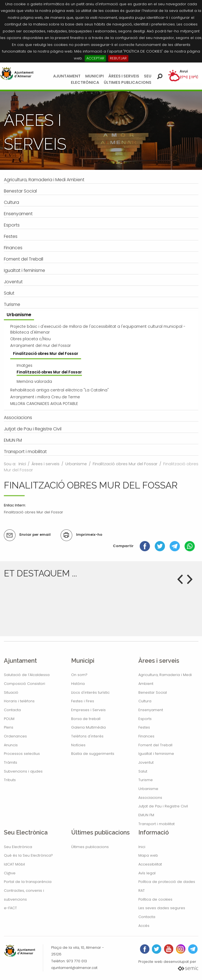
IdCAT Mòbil (14, 864)
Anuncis (11, 745)
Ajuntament (67, 76)
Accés (144, 926)
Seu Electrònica (18, 847)
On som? (79, 675)
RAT (142, 891)
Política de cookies (155, 899)
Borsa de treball (86, 719)
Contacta (12, 710)
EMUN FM (146, 815)
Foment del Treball (155, 745)
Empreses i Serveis (88, 710)
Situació (11, 692)
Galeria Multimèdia (88, 727)
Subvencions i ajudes (23, 771)
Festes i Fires (83, 701)
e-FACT (10, 908)
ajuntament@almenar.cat (74, 968)
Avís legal (147, 873)
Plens (9, 727)
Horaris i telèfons (19, 701)
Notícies (78, 745)
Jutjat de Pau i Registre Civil (163, 806)
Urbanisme (76, 464)
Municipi (94, 76)
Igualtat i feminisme (156, 754)
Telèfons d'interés (87, 736)
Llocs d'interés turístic (90, 692)
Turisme (146, 780)
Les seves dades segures (162, 908)
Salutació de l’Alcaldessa (27, 675)
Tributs (10, 780)
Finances (146, 736)
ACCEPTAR (95, 58)
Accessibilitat (150, 864)
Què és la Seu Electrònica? (28, 855)
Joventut (146, 762)
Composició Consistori (24, 684)
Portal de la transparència (28, 882)
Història (78, 684)
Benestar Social (153, 692)
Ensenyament (151, 710)
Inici (22, 464)
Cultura (145, 701)
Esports (145, 719)
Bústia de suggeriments (93, 754)
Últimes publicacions (128, 82)
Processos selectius (22, 754)
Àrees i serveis (124, 76)
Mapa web (148, 855)
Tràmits (11, 762)
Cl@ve (10, 873)
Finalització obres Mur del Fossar (125, 464)
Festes (144, 727)
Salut (143, 771)
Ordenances (15, 736)
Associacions (150, 798)
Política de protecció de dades (167, 882)
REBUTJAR (118, 58)
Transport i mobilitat (156, 824)
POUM (9, 719)
